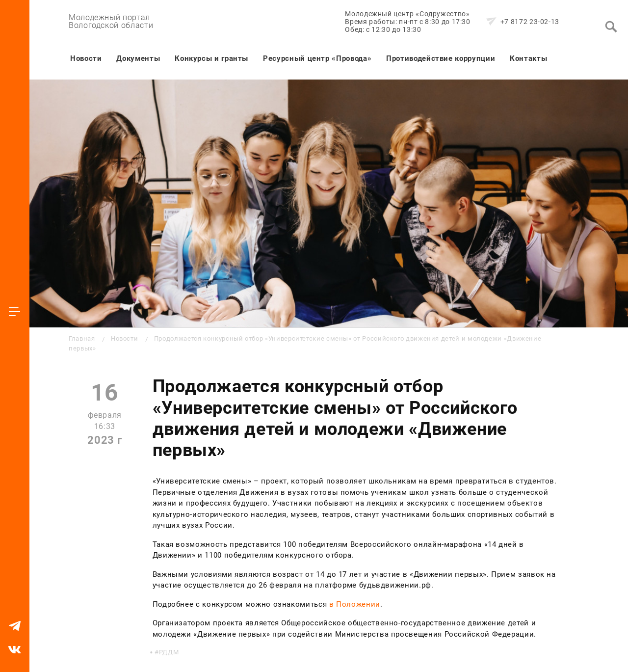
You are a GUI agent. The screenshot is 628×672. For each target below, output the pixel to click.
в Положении (355, 604)
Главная (82, 338)
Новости (86, 58)
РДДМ (169, 652)
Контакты (528, 58)
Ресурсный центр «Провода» (317, 58)
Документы (138, 58)
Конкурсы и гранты (211, 58)
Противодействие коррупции (441, 58)
